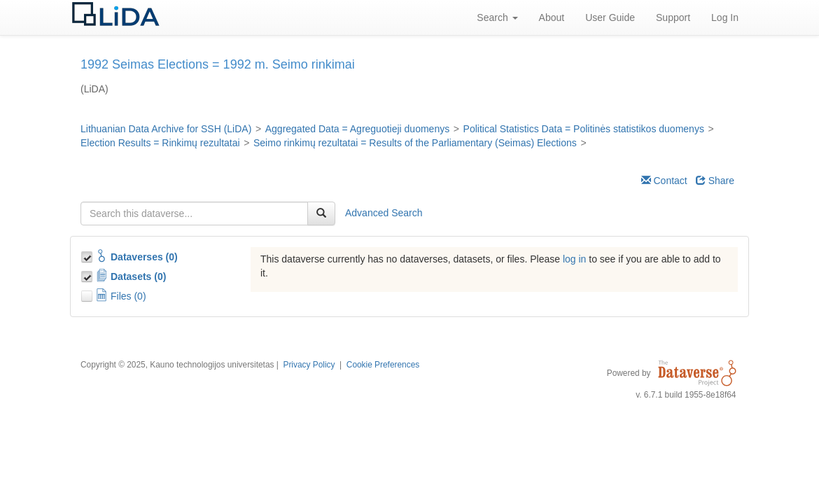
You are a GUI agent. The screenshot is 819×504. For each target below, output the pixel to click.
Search (497, 17)
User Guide (610, 17)
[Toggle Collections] (88, 255)
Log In (725, 17)
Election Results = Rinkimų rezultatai (160, 143)
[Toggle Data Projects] (88, 274)
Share (715, 181)
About (552, 17)
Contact (664, 181)
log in (574, 259)
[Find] (321, 213)
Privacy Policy (309, 365)
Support (673, 17)
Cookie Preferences (383, 365)
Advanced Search (384, 213)
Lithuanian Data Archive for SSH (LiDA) (166, 129)
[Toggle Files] (88, 294)
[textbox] (194, 213)
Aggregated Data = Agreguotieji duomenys (357, 129)
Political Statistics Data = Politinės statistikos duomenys (584, 129)
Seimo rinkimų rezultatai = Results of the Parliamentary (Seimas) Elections (415, 143)
